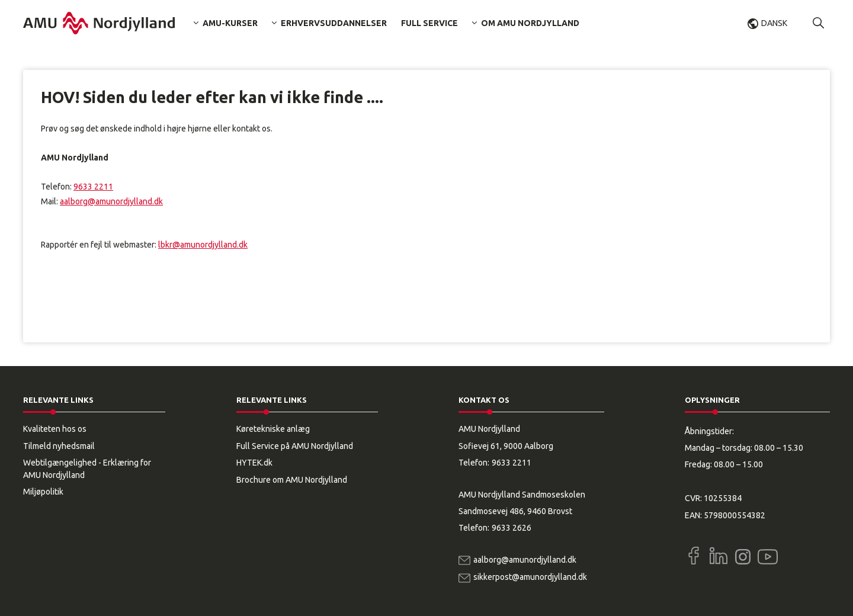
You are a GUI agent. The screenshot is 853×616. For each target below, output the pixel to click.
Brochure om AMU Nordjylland (292, 480)
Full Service (429, 23)
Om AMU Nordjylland (530, 23)
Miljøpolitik (43, 492)
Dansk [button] (774, 23)
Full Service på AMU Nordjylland (295, 446)
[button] (819, 23)
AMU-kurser (230, 23)
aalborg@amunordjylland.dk (111, 201)
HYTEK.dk (254, 463)
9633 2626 (512, 528)
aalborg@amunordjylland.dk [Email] (525, 560)
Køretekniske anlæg (273, 429)
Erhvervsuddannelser (334, 23)
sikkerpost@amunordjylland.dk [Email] (530, 577)
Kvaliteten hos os (55, 429)
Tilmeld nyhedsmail (59, 446)
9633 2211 (93, 187)
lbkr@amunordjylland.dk (203, 245)
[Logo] (99, 23)
